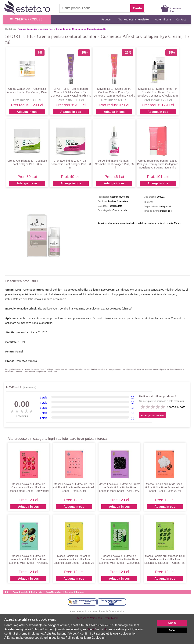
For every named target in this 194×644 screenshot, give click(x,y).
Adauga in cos (27, 112)
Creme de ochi (63, 29)
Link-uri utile (37, 592)
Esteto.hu (69, 592)
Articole (24, 592)
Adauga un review (152, 415)
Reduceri (107, 19)
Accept (172, 623)
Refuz (172, 630)
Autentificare (163, 19)
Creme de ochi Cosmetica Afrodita (89, 29)
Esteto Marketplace (54, 592)
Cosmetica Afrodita (26, 361)
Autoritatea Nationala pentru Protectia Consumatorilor (97, 611)
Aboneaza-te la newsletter (134, 19)
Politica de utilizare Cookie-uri (86, 638)
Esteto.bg (80, 592)
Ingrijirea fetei (46, 29)
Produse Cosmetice (27, 29)
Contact (181, 19)
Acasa (15, 592)
